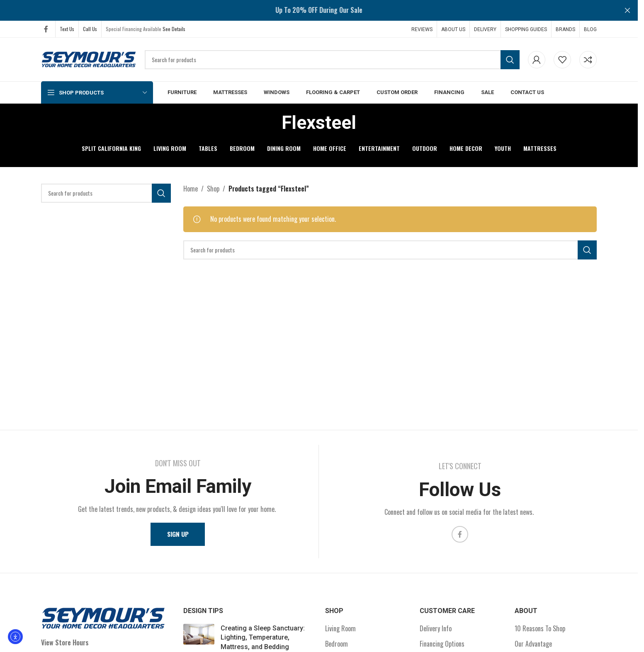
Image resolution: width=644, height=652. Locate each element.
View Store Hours (65, 642)
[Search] (332, 60)
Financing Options (442, 644)
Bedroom (337, 644)
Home (191, 189)
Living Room (340, 629)
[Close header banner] (627, 10)
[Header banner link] (319, 10)
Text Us (67, 29)
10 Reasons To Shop (540, 629)
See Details (174, 29)
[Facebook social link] (46, 29)
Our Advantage (533, 644)
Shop (213, 189)
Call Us (90, 29)
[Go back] (271, 123)
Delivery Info (436, 629)
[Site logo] (89, 58)
